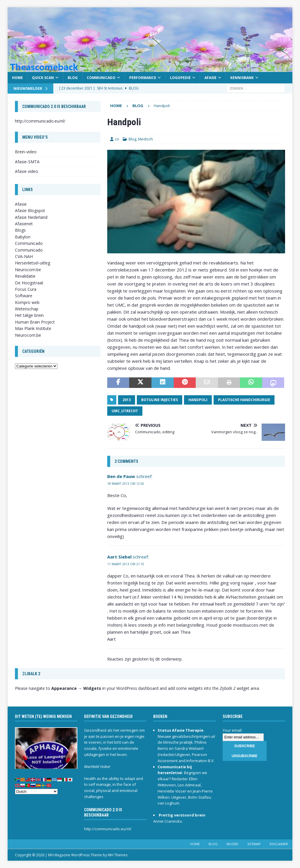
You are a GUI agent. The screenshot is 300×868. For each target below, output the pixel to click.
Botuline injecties (160, 400)
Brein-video (26, 152)
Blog (73, 78)
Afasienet (24, 224)
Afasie (210, 78)
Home (17, 78)
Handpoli (198, 400)
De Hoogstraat (29, 283)
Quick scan (43, 78)
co (117, 139)
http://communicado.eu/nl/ (40, 121)
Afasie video (27, 171)
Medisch (145, 139)
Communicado (101, 78)
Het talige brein (29, 315)
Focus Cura (26, 289)
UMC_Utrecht (125, 411)
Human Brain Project (35, 322)
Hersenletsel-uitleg (33, 263)
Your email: (232, 730)
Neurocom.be (28, 270)
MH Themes (118, 855)
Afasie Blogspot (30, 210)
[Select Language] (36, 791)
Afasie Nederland (31, 217)
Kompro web (27, 302)
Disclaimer (279, 844)
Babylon (23, 237)
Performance (143, 78)
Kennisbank (242, 78)
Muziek (232, 844)
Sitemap (254, 844)
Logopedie (180, 78)
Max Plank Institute (33, 328)
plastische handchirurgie (244, 400)
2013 (127, 400)
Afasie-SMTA (27, 162)
